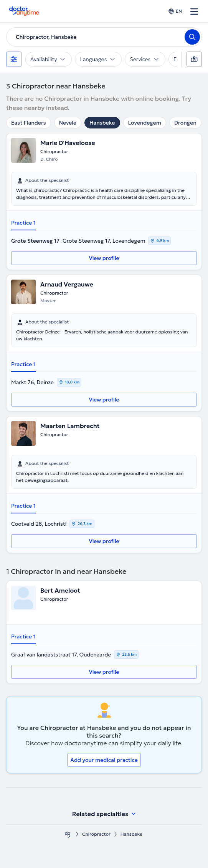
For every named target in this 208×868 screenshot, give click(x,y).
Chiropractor (96, 834)
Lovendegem (145, 123)
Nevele (68, 123)
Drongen (185, 123)
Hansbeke (102, 123)
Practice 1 (23, 223)
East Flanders (29, 123)
